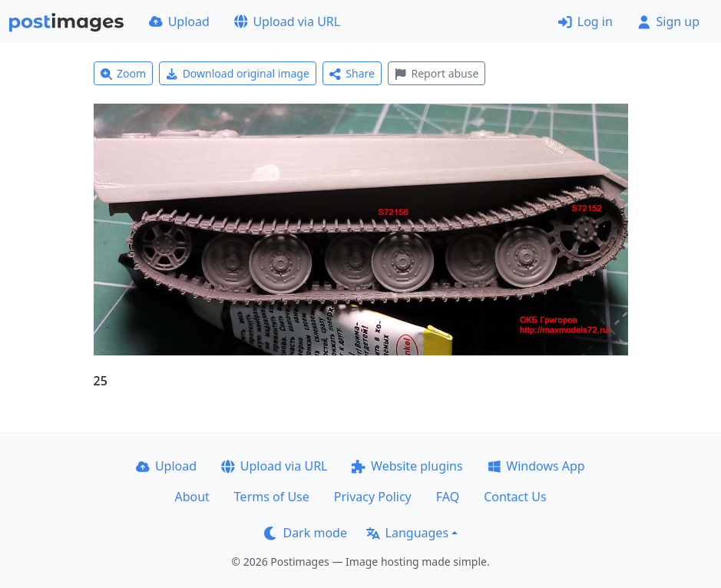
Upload (179, 21)
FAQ (448, 497)
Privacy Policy (373, 497)
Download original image (238, 73)
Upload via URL (287, 21)
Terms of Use (272, 497)
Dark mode (306, 533)
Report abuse (437, 73)
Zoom (124, 73)
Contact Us (515, 497)
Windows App (536, 466)
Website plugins (407, 466)
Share (352, 73)
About (192, 497)
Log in (585, 21)
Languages (407, 533)
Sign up (668, 21)
